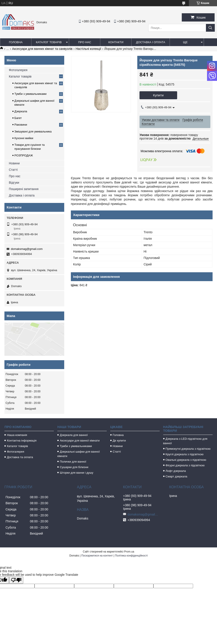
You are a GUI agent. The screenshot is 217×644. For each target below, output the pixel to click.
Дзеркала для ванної (74, 435)
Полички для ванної (73, 462)
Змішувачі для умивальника (33, 131)
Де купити (119, 441)
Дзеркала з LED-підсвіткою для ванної (185, 441)
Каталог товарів (49, 42)
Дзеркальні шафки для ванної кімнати (79, 454)
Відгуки (14, 183)
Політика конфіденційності (131, 556)
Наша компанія (17, 435)
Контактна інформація (22, 441)
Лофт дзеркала (176, 471)
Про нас (85, 42)
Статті (13, 170)
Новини (14, 163)
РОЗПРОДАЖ (24, 155)
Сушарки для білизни (74, 467)
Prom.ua (129, 552)
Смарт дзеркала (176, 476)
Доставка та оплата (20, 457)
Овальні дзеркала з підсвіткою (186, 460)
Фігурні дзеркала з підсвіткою (185, 465)
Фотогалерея (18, 70)
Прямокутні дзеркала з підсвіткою (188, 449)
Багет (18, 118)
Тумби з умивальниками (30, 94)
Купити (158, 95)
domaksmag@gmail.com (27, 249)
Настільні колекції (88, 49)
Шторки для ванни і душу (77, 473)
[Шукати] (210, 28)
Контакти (116, 42)
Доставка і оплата (151, 42)
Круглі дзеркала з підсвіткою (185, 454)
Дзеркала (21, 111)
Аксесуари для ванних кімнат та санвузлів (42, 49)
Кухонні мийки (24, 138)
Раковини (21, 125)
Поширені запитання (24, 189)
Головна (16, 42)
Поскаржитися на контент (97, 556)
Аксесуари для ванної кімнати (80, 441)
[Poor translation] (16, 580)
